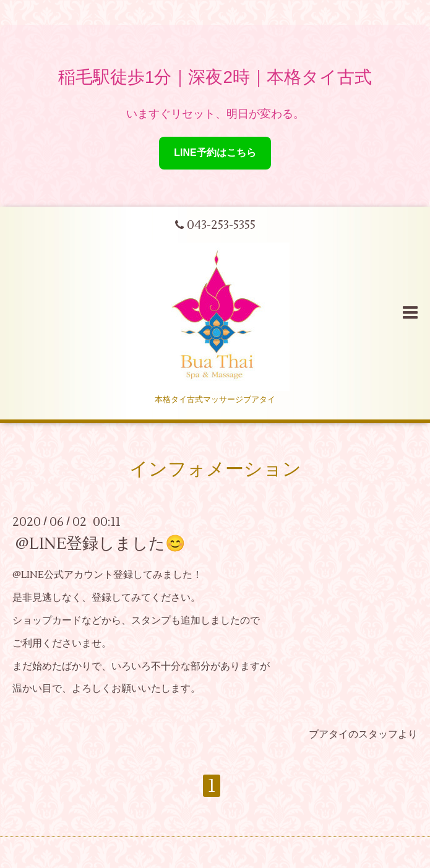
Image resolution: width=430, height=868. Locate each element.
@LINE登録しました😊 (100, 544)
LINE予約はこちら (215, 153)
